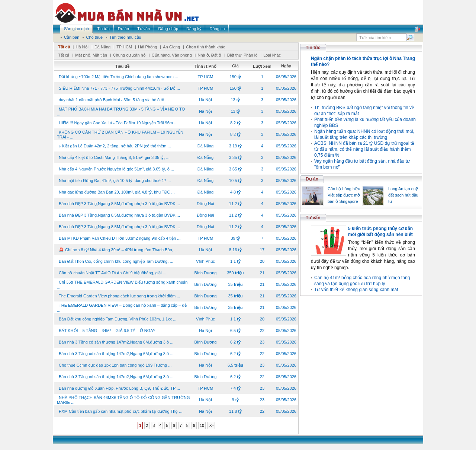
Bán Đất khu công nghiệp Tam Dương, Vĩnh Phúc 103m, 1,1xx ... (118, 319)
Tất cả (64, 47)
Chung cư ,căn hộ (129, 55)
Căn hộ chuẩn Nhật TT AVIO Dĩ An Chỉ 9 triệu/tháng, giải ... (112, 273)
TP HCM (124, 47)
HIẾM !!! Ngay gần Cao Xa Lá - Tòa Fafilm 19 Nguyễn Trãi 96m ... (118, 123)
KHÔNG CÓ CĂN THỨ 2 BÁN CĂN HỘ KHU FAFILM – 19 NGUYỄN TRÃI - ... (120, 135)
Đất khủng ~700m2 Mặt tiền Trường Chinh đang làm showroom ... (118, 77)
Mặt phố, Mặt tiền (91, 55)
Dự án (312, 179)
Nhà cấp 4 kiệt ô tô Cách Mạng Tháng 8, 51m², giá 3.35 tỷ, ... (114, 157)
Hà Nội (82, 47)
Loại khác (272, 55)
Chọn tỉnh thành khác (205, 47)
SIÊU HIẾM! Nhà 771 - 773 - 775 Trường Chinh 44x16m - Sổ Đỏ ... (119, 88)
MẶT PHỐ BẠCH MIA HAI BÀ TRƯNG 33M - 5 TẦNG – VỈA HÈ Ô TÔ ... (121, 111)
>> (211, 425)
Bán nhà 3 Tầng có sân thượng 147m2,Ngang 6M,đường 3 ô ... (116, 342)
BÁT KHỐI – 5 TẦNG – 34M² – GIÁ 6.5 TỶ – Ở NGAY (107, 331)
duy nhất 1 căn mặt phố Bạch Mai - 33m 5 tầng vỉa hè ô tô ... (114, 100)
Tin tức (313, 48)
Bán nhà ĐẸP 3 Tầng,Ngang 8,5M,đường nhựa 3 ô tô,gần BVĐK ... (119, 204)
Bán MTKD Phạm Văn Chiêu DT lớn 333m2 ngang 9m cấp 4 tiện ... (120, 238)
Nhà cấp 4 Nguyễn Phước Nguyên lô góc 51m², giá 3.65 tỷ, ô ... (116, 169)
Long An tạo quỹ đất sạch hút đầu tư (403, 195)
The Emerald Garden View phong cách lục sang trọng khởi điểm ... (119, 296)
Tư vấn (313, 218)
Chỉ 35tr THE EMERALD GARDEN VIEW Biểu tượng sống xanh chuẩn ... (122, 285)
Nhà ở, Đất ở (209, 55)
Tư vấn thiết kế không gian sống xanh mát (356, 290)
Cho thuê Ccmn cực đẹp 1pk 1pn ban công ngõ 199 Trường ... (115, 365)
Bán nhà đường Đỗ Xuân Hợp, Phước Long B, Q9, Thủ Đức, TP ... (119, 388)
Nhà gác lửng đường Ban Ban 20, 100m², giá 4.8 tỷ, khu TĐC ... (117, 192)
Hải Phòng (147, 47)
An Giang (171, 47)
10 (202, 425)
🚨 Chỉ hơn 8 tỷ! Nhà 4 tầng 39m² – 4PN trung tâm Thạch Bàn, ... (118, 250)
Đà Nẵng (102, 47)
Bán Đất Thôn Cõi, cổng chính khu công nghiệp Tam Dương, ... (116, 261)
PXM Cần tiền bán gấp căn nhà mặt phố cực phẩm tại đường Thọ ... (121, 411)
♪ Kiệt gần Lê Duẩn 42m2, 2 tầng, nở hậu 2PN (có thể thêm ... (115, 146)
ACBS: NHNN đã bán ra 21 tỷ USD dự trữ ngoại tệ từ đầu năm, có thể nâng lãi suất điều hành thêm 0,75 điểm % (364, 149)
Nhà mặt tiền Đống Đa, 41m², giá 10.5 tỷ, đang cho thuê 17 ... (115, 181)
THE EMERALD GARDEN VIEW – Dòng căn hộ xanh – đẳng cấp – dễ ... (122, 308)
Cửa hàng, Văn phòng (172, 55)
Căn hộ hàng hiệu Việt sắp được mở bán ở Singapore (344, 195)
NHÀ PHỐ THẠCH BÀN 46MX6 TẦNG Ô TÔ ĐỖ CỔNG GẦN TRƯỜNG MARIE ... (123, 400)
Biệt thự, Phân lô (242, 55)
